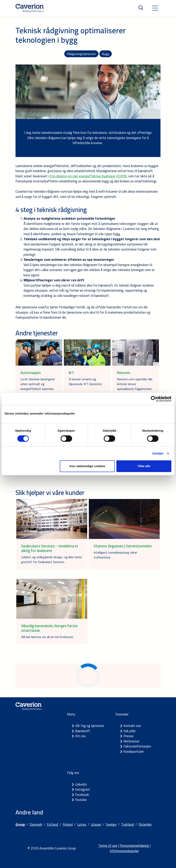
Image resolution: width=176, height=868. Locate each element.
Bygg (106, 54)
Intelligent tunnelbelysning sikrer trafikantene (115, 555)
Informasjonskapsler (124, 851)
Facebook (82, 795)
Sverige (111, 824)
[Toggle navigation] (155, 8)
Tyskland (127, 824)
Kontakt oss (132, 726)
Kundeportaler (134, 752)
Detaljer (158, 453)
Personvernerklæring (134, 846)
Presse (128, 736)
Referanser (131, 741)
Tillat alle (144, 466)
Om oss (80, 736)
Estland (52, 824)
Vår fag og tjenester (90, 726)
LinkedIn (81, 784)
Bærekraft (83, 731)
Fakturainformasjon (137, 746)
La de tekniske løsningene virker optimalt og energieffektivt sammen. (38, 384)
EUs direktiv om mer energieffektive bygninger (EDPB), (89, 176)
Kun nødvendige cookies (87, 466)
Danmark (36, 824)
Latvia (82, 824)
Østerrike (145, 824)
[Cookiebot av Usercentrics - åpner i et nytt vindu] (154, 399)
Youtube (81, 800)
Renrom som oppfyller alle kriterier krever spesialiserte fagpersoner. (135, 384)
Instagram (82, 789)
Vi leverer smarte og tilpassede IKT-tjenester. (86, 382)
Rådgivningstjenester (81, 54)
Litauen (96, 824)
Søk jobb (129, 731)
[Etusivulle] (30, 8)
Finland (68, 824)
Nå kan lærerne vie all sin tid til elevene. (47, 637)
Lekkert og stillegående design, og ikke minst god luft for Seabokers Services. (52, 559)
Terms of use (108, 846)
